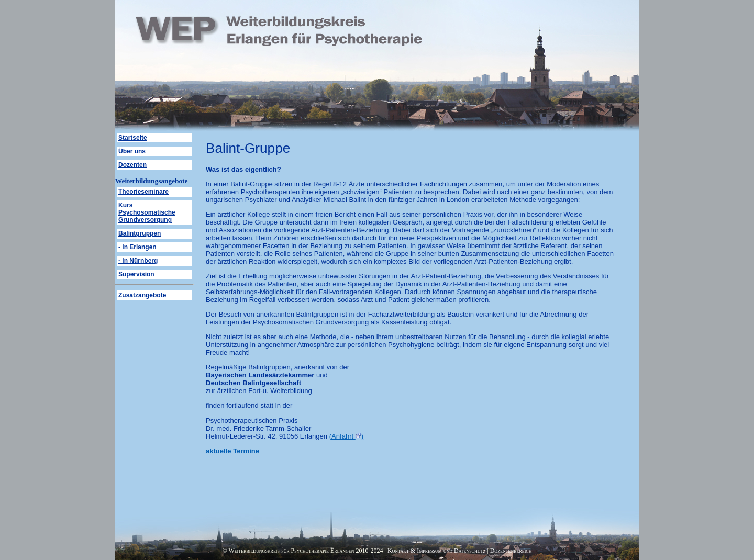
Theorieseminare (143, 192)
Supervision (136, 274)
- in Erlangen (137, 247)
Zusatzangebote (142, 295)
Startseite (133, 138)
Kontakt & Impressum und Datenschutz (436, 551)
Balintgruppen (140, 233)
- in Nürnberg (138, 261)
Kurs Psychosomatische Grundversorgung (147, 212)
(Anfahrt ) (346, 436)
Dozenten (132, 165)
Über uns (132, 151)
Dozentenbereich (511, 551)
